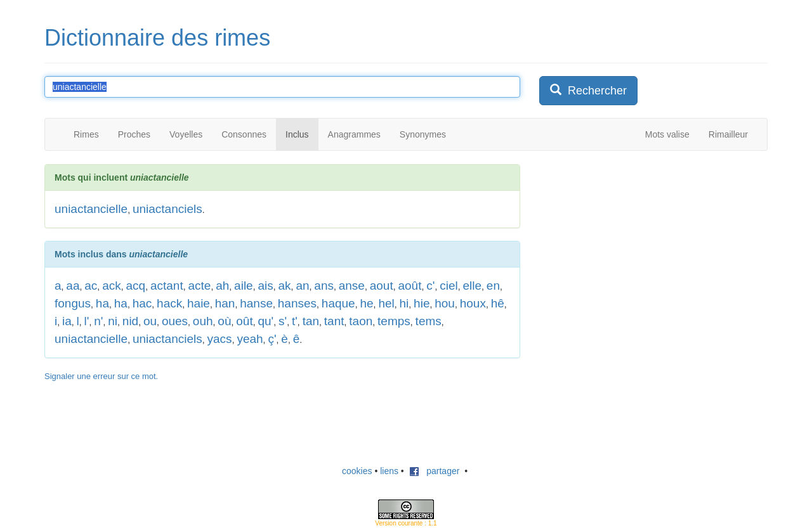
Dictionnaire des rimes (157, 38)
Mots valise (667, 134)
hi (404, 303)
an (302, 286)
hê (498, 303)
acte (199, 286)
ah (222, 286)
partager (435, 471)
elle (472, 286)
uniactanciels (167, 209)
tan (311, 321)
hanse (256, 303)
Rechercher (588, 90)
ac (91, 286)
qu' (265, 321)
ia (67, 321)
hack (169, 303)
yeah (250, 339)
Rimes (86, 134)
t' (295, 321)
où (224, 321)
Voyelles (186, 134)
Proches (134, 134)
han (225, 303)
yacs (220, 339)
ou (150, 321)
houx (473, 303)
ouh (203, 321)
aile (244, 286)
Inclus (297, 134)
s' (283, 321)
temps (394, 321)
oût (244, 321)
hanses (297, 303)
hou (445, 303)
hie (422, 303)
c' (430, 286)
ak (285, 286)
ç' (272, 339)
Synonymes (423, 134)
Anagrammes (354, 134)
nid (130, 321)
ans (324, 286)
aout (382, 286)
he (366, 303)
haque (338, 303)
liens (389, 471)
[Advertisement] (634, 243)
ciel (449, 286)
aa (73, 286)
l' (87, 321)
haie (199, 303)
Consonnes (244, 134)
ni (113, 321)
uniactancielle (91, 209)
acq (136, 286)
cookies (357, 471)
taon (361, 321)
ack (112, 286)
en (493, 286)
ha (102, 303)
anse (352, 286)
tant (334, 321)
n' (98, 321)
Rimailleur (728, 134)
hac (142, 303)
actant (167, 286)
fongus (73, 303)
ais (265, 286)
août (409, 286)
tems (429, 321)
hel (386, 303)
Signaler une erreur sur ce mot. (101, 376)
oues (175, 321)
